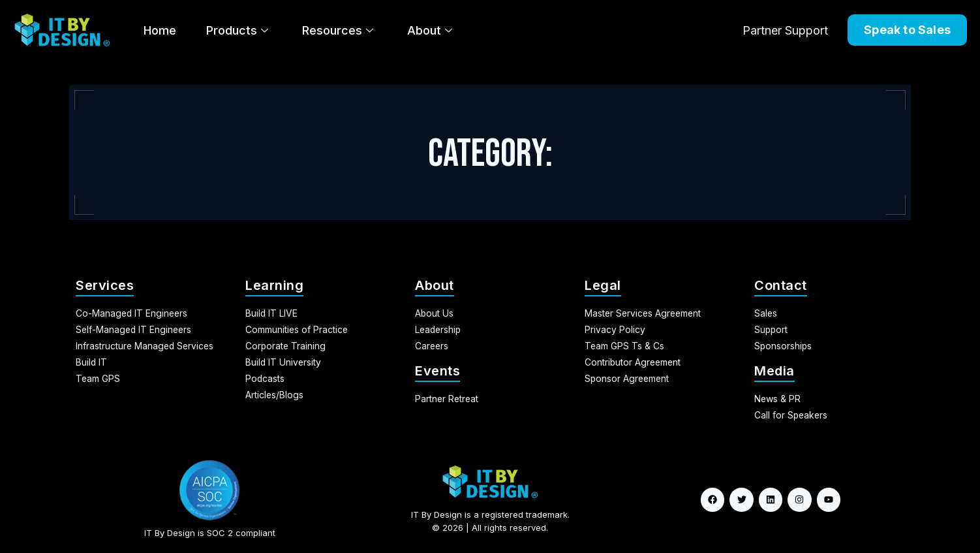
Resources (338, 30)
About (430, 30)
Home (160, 30)
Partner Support (785, 30)
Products (237, 30)
